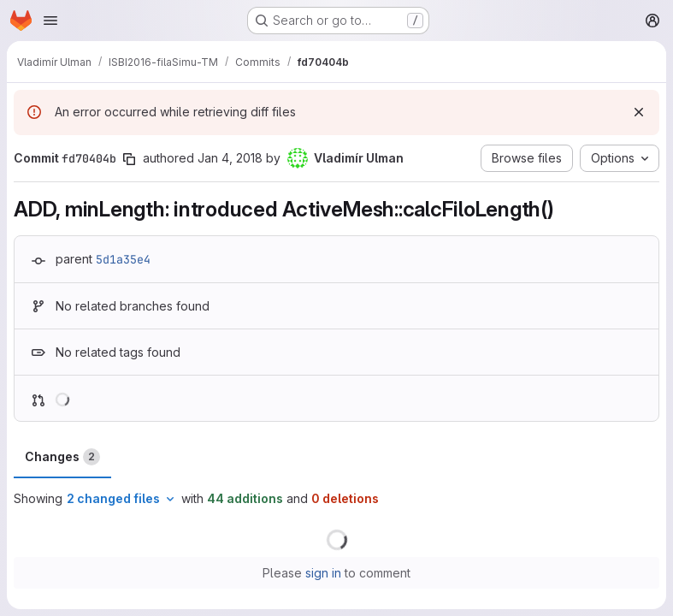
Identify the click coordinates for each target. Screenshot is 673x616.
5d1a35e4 (123, 259)
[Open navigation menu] (50, 21)
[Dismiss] (639, 112)
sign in (323, 573)
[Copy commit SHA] (129, 159)
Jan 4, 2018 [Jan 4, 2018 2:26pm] (230, 158)
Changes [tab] (62, 457)
